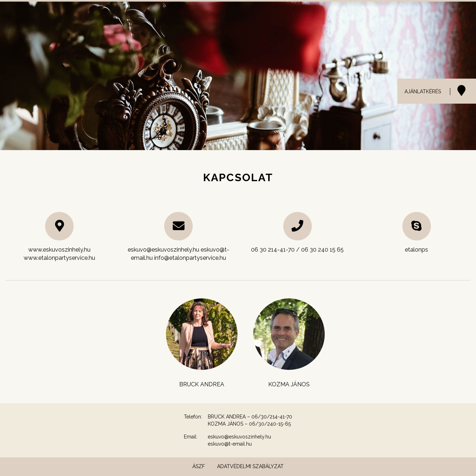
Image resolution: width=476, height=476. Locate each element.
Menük (387, 14)
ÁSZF (199, 466)
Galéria (356, 14)
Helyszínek (283, 14)
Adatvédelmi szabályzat (250, 466)
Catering (322, 14)
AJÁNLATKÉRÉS (423, 91)
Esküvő (246, 14)
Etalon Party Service (437, 14)
